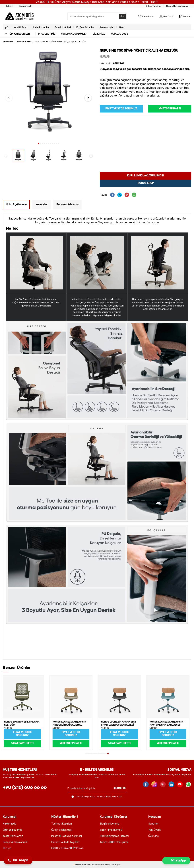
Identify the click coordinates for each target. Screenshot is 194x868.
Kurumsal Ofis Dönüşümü (114, 842)
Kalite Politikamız (13, 836)
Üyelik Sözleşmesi (62, 830)
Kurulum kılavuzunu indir (145, 176)
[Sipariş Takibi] (25, 6)
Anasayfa (8, 42)
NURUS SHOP (24, 42)
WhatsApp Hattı (170, 109)
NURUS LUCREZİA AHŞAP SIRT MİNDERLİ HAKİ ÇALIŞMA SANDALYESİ (72, 724)
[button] (39, 144)
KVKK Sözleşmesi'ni (86, 796)
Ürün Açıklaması (16, 204)
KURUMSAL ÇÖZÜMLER (74, 34)
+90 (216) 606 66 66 (25, 787)
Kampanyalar (107, 27)
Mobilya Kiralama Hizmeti (114, 836)
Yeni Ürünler (21, 27)
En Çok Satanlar (85, 27)
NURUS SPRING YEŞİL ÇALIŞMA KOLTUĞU (23, 723)
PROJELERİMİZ (47, 34)
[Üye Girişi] (166, 16)
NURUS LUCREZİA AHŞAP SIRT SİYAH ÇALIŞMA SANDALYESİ (120, 723)
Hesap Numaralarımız (177, 6)
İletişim (7, 848)
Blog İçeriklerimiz (110, 824)
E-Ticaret (87, 865)
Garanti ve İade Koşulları (65, 842)
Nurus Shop (146, 183)
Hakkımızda (9, 824)
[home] (7, 27)
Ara (122, 16)
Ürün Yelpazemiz (13, 830)
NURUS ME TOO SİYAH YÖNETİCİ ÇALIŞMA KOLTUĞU (60, 42)
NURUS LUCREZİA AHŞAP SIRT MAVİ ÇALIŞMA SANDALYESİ (169, 723)
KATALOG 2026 (119, 34)
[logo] (19, 16)
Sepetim (153, 824)
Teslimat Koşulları (62, 824)
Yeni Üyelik (154, 830)
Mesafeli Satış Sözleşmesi (67, 836)
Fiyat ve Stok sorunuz (121, 109)
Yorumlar (42, 204)
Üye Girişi (154, 836)
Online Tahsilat (153, 6)
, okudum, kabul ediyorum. (97, 797)
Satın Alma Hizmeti (111, 830)
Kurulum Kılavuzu (67, 204)
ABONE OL (120, 788)
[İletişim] (9, 6)
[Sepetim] (185, 16)
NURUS (105, 57)
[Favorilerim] (146, 16)
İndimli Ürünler (41, 27)
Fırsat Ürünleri (63, 27)
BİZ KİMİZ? (99, 34)
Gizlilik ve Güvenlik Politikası (67, 848)
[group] (48, 94)
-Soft (78, 865)
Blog (122, 27)
